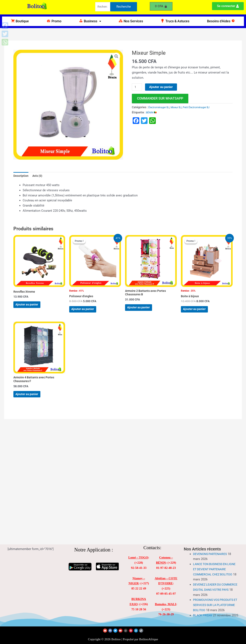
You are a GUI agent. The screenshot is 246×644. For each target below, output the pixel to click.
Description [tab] (21, 176)
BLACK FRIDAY (203, 612)
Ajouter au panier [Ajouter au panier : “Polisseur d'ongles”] (87, 313)
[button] (90, 21)
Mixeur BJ (180, 107)
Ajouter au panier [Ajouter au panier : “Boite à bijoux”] (199, 313)
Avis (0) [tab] (39, 176)
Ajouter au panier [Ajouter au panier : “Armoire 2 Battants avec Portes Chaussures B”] (143, 311)
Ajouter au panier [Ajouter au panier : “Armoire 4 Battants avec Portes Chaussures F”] (31, 403)
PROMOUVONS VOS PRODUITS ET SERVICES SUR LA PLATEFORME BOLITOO (214, 597)
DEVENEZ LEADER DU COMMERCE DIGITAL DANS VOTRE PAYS (212, 581)
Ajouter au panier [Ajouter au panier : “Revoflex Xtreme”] (31, 308)
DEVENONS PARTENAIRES (211, 546)
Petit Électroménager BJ (203, 107)
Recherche (124, 7)
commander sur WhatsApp (160, 98)
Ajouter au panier (162, 87)
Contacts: (152, 539)
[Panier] (161, 6)
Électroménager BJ (160, 107)
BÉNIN (152, 113)
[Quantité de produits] (137, 87)
